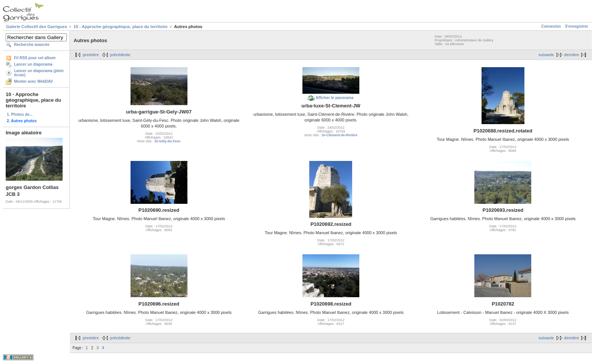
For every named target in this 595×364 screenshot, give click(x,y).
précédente (120, 55)
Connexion (551, 26)
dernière (572, 55)
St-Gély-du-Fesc (168, 141)
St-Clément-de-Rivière (340, 135)
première (91, 55)
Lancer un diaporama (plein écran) (39, 73)
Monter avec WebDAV (33, 81)
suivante (546, 55)
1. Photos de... (20, 114)
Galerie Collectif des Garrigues (37, 27)
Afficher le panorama (334, 98)
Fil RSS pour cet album (35, 58)
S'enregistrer (577, 26)
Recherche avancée (32, 45)
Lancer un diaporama (33, 64)
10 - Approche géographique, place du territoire (121, 27)
